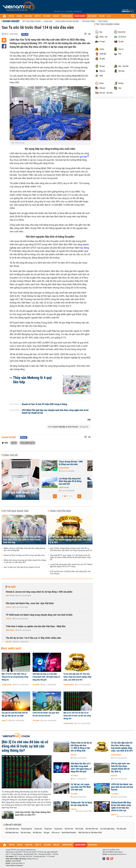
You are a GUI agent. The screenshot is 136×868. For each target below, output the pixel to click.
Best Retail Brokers (69, 833)
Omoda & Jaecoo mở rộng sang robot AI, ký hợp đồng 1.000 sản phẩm (39, 592)
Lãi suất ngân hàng (107, 829)
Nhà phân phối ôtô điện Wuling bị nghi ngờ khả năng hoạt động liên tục (58, 481)
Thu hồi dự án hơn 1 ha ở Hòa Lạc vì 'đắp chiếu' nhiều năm (33, 638)
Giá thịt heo (37, 833)
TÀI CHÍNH (47, 16)
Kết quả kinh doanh (32, 21)
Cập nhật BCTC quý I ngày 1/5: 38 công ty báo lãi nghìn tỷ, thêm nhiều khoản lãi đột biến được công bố (70, 557)
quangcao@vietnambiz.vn (117, 854)
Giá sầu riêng (26, 833)
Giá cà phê (79, 829)
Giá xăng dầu (121, 829)
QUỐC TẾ (38, 16)
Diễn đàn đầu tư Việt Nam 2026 (90, 833)
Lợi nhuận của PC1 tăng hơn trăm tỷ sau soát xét (58, 463)
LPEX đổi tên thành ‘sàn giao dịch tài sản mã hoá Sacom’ (46, 714)
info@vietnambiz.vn (18, 863)
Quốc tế (5, 721)
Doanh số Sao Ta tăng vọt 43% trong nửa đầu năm (24, 555)
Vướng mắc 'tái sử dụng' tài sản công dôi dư (81, 804)
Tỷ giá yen (48, 829)
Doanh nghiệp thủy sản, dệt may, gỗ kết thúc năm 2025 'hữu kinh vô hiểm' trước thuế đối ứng (22, 540)
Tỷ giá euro (58, 829)
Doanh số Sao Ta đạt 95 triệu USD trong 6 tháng (44, 404)
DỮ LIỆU (102, 16)
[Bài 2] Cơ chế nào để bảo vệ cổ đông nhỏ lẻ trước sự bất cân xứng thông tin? (77, 716)
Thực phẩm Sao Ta (27, 443)
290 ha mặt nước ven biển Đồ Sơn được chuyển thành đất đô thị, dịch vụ (120, 768)
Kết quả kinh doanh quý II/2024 (20, 494)
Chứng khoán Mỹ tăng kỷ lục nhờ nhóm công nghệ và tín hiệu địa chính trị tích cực (121, 807)
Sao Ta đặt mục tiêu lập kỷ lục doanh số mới (22, 567)
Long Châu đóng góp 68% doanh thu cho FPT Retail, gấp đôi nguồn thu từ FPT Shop (71, 566)
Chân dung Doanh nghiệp (67, 21)
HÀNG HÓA (28, 16)
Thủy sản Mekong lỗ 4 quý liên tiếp (32, 380)
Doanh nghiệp (11, 21)
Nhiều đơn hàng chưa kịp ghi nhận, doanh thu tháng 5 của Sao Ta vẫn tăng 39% (25, 561)
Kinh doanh (10, 596)
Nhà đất (9, 642)
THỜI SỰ (11, 16)
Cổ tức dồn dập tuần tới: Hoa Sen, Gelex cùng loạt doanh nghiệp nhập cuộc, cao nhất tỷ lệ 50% (70, 540)
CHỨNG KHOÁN (67, 16)
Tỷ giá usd (38, 829)
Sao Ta (14, 443)
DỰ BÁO (19, 16)
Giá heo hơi (69, 829)
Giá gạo (47, 833)
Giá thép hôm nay (12, 833)
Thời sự (9, 607)
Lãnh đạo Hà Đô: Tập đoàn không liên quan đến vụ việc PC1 (33, 813)
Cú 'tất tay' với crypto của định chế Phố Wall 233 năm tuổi (81, 787)
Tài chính (36, 685)
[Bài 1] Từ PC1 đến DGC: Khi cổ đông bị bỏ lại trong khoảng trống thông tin (15, 677)
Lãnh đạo (48, 21)
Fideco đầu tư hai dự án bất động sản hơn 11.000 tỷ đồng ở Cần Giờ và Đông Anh (81, 747)
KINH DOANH (92, 16)
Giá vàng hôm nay (12, 829)
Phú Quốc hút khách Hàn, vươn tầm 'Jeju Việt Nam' (30, 603)
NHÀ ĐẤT (56, 16)
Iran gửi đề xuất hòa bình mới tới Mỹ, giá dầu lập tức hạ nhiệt (15, 714)
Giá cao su (56, 833)
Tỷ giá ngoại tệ (27, 829)
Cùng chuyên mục (60, 511)
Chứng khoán (7, 685)
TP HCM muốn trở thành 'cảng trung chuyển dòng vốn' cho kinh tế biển (39, 615)
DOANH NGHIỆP (80, 16)
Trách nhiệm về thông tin (14, 865)
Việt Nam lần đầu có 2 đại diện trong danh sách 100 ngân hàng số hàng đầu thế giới (46, 677)
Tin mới (11, 587)
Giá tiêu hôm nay (92, 829)
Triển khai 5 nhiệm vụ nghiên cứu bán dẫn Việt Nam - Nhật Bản (36, 626)
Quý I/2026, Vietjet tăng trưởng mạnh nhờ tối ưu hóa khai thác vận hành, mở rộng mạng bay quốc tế (71, 549)
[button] (55, 496)
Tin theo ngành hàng (108, 24)
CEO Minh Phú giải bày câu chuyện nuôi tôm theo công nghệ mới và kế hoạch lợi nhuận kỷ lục (55, 412)
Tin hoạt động (88, 21)
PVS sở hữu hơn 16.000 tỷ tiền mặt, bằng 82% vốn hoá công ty (70, 573)
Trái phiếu (103, 21)
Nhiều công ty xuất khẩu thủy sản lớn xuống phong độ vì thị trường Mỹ (24, 549)
